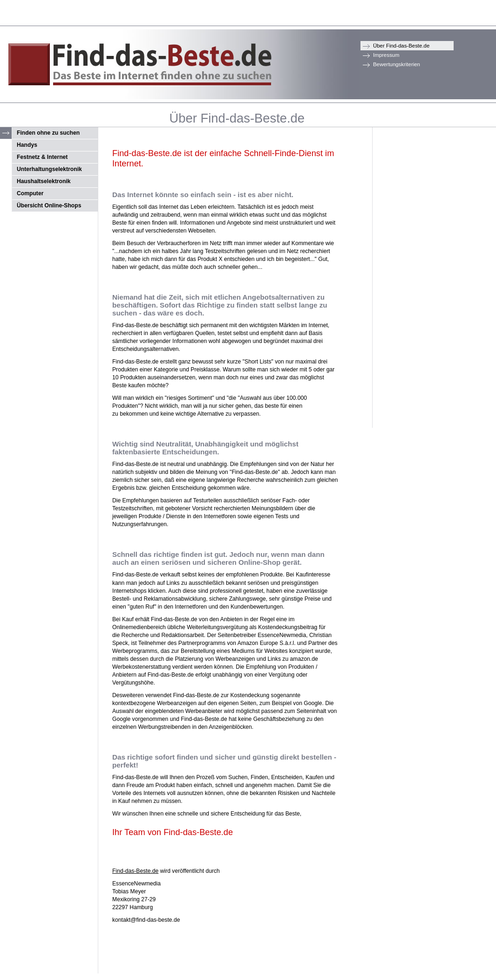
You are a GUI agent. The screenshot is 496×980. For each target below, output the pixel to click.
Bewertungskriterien (397, 64)
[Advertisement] (410, 268)
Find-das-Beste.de (135, 871)
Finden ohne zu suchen (48, 133)
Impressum (386, 55)
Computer (30, 193)
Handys (27, 145)
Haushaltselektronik (44, 181)
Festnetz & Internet (42, 157)
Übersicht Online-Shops (49, 206)
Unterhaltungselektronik (49, 169)
